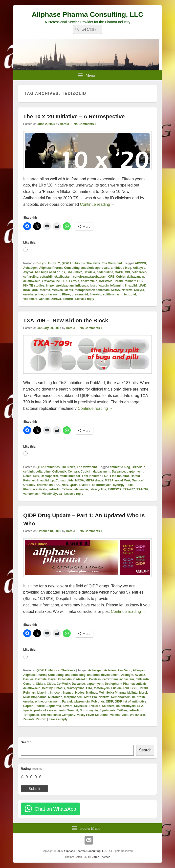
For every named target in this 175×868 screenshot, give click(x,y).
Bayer (52, 679)
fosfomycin (102, 688)
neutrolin (139, 697)
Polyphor (98, 702)
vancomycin (32, 494)
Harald (64, 124)
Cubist (120, 277)
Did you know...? (48, 263)
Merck (69, 290)
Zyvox (58, 494)
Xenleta (44, 299)
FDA (65, 281)
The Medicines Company (58, 715)
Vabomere (30, 299)
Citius (51, 684)
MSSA (109, 480)
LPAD (142, 286)
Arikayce (139, 268)
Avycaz (28, 272)
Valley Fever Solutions (93, 715)
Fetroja (74, 281)
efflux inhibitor (70, 476)
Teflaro (67, 489)
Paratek (67, 702)
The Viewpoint (112, 263)
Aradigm (127, 675)
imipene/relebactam (60, 286)
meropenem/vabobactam (92, 290)
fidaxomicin (89, 281)
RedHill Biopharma (48, 706)
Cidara (40, 684)
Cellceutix (59, 472)
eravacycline (51, 281)
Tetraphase (31, 715)
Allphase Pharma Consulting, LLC (87, 14)
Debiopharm (49, 476)
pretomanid (80, 294)
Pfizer (66, 294)
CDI (127, 272)
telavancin (81, 489)
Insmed (68, 693)
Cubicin (86, 472)
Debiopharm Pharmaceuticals (126, 684)
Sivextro (95, 294)
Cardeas (95, 679)
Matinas (92, 693)
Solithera (108, 706)
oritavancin (52, 294)
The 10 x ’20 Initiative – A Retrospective (74, 116)
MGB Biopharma (35, 697)
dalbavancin (136, 277)
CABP (119, 272)
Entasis (60, 688)
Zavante (29, 719)
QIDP (73, 485)
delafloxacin (32, 281)
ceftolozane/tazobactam (90, 277)
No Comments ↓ (85, 124)
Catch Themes (101, 857)
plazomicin (82, 702)
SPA (140, 706)
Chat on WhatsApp (55, 809)
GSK (134, 688)
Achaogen (30, 268)
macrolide (67, 480)
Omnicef (138, 480)
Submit (34, 789)
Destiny (47, 688)
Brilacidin (139, 467)
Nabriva (127, 290)
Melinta (45, 290)
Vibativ (47, 494)
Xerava (56, 299)
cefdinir (29, 472)
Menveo (57, 290)
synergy (119, 485)
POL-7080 (61, 485)
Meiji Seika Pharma (112, 693)
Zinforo (68, 299)
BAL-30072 (74, 272)
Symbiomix (108, 710)
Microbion (55, 697)
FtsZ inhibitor (120, 476)
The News (93, 263)
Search (26, 742)
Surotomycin (89, 710)
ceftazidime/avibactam (55, 277)
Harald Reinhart (124, 281)
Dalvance (119, 472)
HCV (140, 281)
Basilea (28, 679)
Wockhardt (138, 715)
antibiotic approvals (95, 268)
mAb (27, 290)
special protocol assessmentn (44, 710)
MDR (35, 290)
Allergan (139, 670)
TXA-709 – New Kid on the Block (66, 320)
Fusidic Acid (120, 688)
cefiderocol (139, 272)
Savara (67, 706)
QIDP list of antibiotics (131, 702)
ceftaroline (31, 277)
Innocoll (56, 693)
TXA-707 (129, 489)
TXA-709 (142, 489)
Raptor (28, 706)
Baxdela (89, 272)
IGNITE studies (34, 286)
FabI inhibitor (91, 476)
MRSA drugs (94, 480)
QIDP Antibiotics (73, 263)
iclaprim (43, 693)
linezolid (131, 286)
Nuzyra (139, 290)
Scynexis (80, 706)
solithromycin (113, 294)
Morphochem (73, 697)
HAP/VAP (105, 281)
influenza (82, 286)
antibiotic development (103, 675)
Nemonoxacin (121, 697)
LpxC (54, 480)
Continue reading (97, 204)
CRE (111, 277)
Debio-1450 (31, 476)
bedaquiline (105, 272)
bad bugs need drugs (50, 272)
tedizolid (130, 294)
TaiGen (122, 710)
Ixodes (80, 693)
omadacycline (33, 294)
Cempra (74, 472)
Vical (125, 715)
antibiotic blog (121, 268)
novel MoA (123, 480)
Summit (73, 710)
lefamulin (117, 286)
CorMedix (63, 684)
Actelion (110, 670)
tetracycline (98, 489)
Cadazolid (80, 679)
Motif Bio (91, 697)
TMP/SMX (115, 489)
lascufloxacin (99, 286)
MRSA (116, 290)
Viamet (115, 715)
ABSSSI (141, 263)
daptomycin (135, 472)
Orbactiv (29, 485)
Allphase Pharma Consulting (59, 268)
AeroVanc (124, 670)
